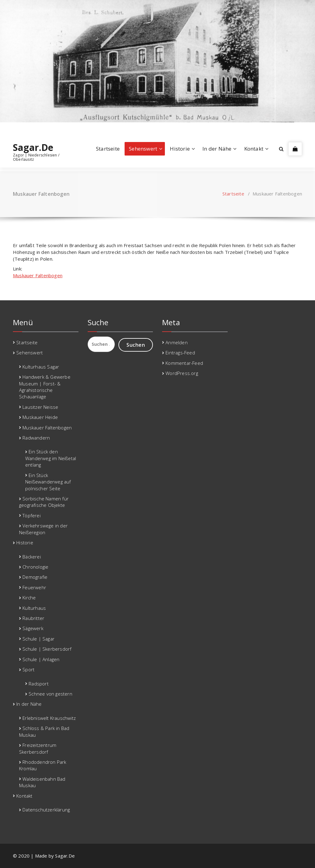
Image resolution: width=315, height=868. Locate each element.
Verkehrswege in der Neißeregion (43, 529)
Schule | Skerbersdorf (47, 649)
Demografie (35, 577)
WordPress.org (182, 373)
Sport (28, 669)
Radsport (39, 684)
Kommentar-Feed (184, 363)
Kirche (29, 598)
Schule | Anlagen (41, 659)
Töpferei (32, 515)
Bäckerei (32, 557)
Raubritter (33, 618)
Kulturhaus (34, 608)
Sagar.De (33, 148)
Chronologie (35, 567)
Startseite (108, 149)
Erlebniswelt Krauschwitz (49, 718)
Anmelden (177, 342)
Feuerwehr (34, 587)
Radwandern (36, 438)
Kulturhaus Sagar (41, 367)
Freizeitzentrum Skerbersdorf (38, 748)
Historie (180, 149)
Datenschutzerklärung (46, 810)
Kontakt (254, 149)
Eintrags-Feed (180, 353)
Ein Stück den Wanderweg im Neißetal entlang (51, 458)
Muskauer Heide (40, 417)
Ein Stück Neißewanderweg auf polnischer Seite (48, 482)
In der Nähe (217, 149)
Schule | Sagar (38, 639)
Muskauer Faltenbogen (38, 275)
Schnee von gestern (50, 694)
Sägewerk (33, 628)
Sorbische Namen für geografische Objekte (44, 502)
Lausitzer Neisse (40, 407)
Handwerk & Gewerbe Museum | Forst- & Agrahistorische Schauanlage (45, 387)
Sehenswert (143, 149)
